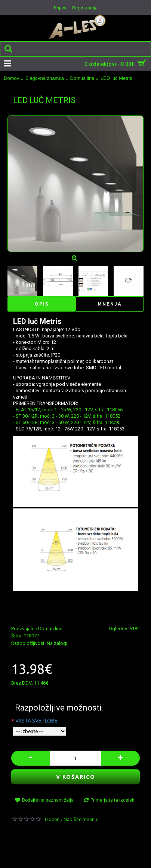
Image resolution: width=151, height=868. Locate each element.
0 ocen (52, 819)
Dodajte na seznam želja (48, 800)
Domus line (50, 629)
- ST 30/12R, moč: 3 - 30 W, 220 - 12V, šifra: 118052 (67, 416)
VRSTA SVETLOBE (36, 721)
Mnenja (110, 304)
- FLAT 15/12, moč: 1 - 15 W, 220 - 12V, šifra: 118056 (68, 410)
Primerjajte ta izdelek (112, 800)
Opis (42, 304)
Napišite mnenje (81, 819)
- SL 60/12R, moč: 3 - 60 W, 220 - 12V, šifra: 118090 (67, 422)
